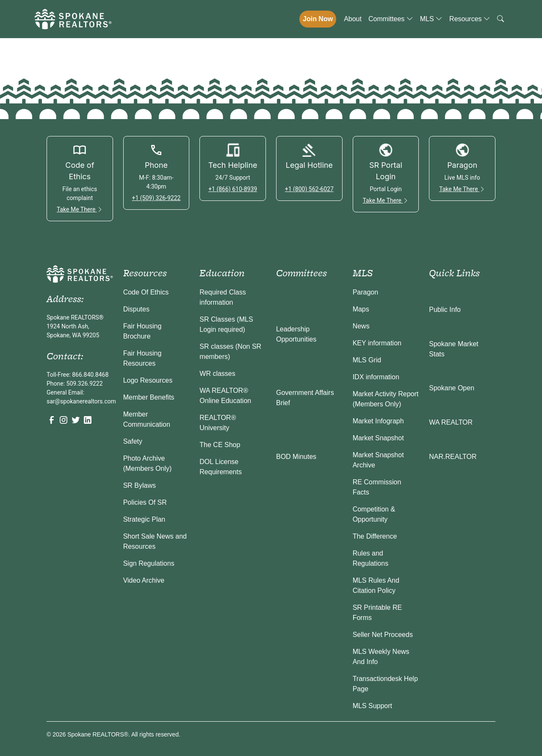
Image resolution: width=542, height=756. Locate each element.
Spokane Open (452, 388)
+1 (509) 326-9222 (156, 198)
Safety (133, 441)
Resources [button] (470, 19)
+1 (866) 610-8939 (233, 189)
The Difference (375, 536)
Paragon (366, 292)
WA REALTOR (451, 422)
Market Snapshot (378, 438)
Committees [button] (391, 19)
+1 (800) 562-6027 (309, 189)
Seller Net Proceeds (383, 635)
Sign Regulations (149, 563)
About (353, 19)
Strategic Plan (144, 519)
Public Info (445, 310)
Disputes (136, 309)
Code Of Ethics (146, 292)
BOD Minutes (296, 457)
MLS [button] (431, 19)
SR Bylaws (140, 485)
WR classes (217, 374)
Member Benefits (149, 397)
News (361, 326)
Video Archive (144, 580)
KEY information (377, 343)
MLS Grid (367, 360)
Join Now (318, 19)
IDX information (376, 377)
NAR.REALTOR (453, 457)
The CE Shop (220, 445)
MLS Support (372, 706)
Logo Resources (148, 380)
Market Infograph (378, 421)
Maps (361, 309)
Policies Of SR (145, 502)
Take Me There (80, 209)
